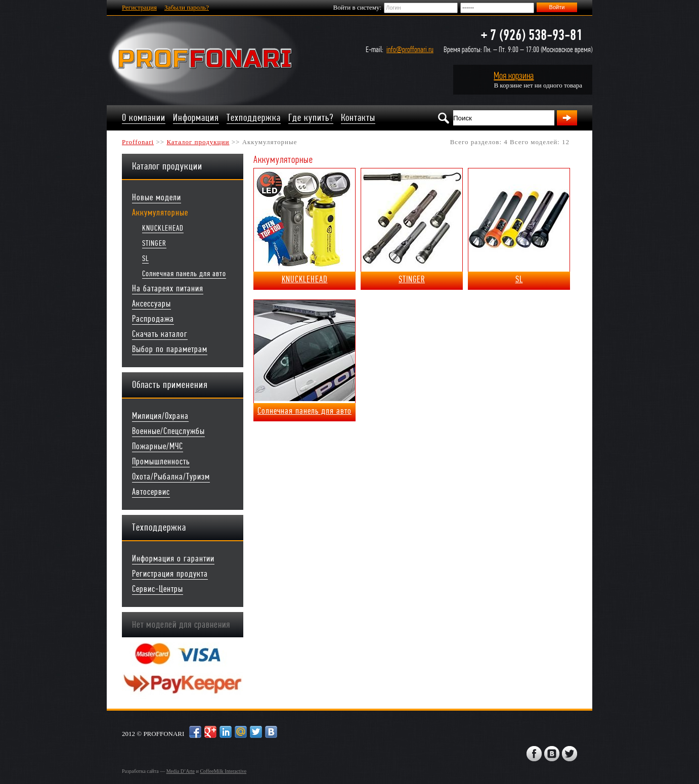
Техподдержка (254, 118)
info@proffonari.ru (410, 49)
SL (145, 258)
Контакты (358, 118)
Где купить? (311, 118)
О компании (144, 118)
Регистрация (139, 7)
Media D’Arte (181, 771)
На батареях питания (168, 289)
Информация (196, 118)
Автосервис (151, 492)
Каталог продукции (198, 142)
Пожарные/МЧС (158, 446)
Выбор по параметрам (170, 349)
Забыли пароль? (187, 7)
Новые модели (157, 198)
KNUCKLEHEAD (163, 228)
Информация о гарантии (173, 559)
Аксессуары (151, 304)
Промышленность (161, 462)
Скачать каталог (160, 334)
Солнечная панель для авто (184, 273)
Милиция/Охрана (160, 416)
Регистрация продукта (170, 574)
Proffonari (138, 142)
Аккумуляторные (160, 213)
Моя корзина (514, 76)
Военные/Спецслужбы (168, 431)
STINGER (154, 243)
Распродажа (153, 319)
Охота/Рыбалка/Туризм (171, 477)
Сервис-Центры (158, 589)
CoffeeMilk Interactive (223, 771)
